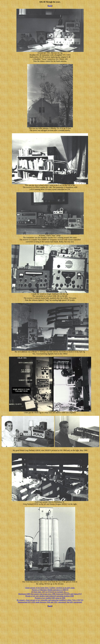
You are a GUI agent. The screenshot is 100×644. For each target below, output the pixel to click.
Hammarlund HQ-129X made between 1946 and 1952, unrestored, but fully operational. (50, 602)
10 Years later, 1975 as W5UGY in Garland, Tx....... (50, 592)
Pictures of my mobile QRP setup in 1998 (50, 598)
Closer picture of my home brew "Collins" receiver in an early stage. (50, 588)
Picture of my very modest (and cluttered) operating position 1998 (49, 596)
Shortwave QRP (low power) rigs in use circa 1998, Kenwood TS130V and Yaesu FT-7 (50, 594)
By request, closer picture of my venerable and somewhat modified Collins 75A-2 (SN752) (50, 600)
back (50, 6)
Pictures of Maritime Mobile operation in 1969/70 (50, 590)
